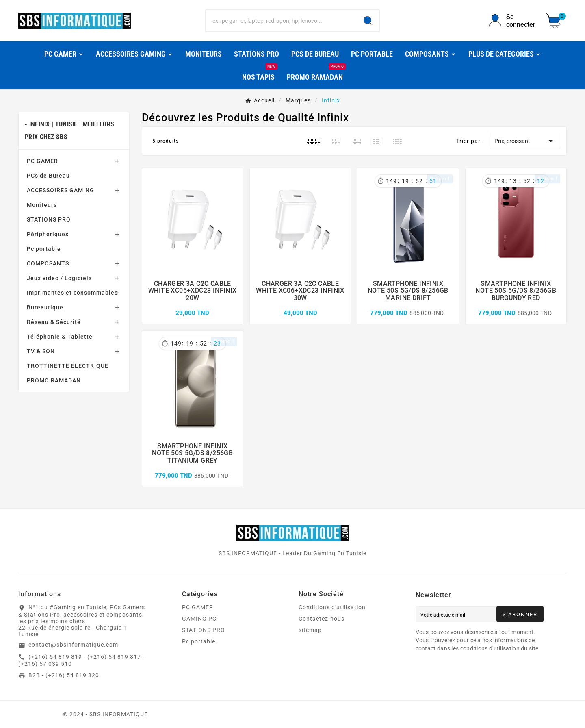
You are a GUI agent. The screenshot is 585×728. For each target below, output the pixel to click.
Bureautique (45, 307)
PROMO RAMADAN (54, 380)
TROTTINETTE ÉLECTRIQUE (68, 366)
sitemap (310, 630)
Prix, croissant (525, 141)
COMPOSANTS (48, 263)
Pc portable (44, 249)
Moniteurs (42, 205)
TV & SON (41, 351)
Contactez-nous (322, 619)
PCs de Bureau (48, 176)
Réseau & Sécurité (54, 322)
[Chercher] (282, 21)
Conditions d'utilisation (332, 607)
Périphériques (48, 234)
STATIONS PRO (49, 219)
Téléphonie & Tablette (60, 337)
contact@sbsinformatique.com (73, 645)
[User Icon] (513, 21)
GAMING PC (199, 619)
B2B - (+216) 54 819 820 (64, 675)
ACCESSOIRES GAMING (61, 190)
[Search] (368, 21)
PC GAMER (42, 161)
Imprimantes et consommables (72, 293)
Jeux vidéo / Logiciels (59, 278)
